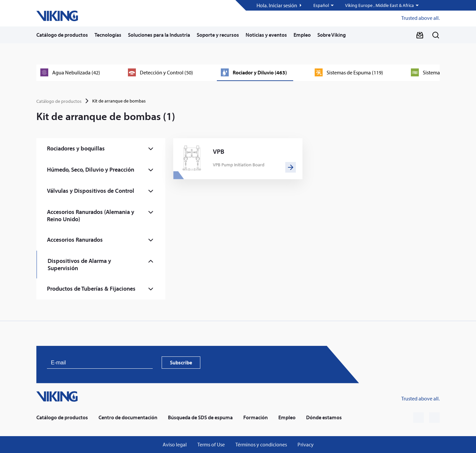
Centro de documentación (128, 417)
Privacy (306, 445)
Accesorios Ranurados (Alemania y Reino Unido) (91, 215)
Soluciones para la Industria (159, 35)
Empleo (302, 35)
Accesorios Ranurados (75, 240)
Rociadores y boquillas (76, 148)
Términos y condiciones (261, 445)
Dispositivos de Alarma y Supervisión (79, 264)
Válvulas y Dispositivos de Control (91, 191)
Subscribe (181, 362)
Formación (256, 417)
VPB (219, 151)
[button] (324, 5)
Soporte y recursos (218, 35)
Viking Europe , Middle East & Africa (379, 5)
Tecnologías (108, 35)
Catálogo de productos (62, 35)
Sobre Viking (332, 35)
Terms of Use (211, 445)
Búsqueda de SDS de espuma (200, 417)
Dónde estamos (324, 417)
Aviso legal (175, 445)
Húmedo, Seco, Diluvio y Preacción (91, 169)
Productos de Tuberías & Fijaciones (91, 288)
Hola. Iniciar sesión (277, 5)
